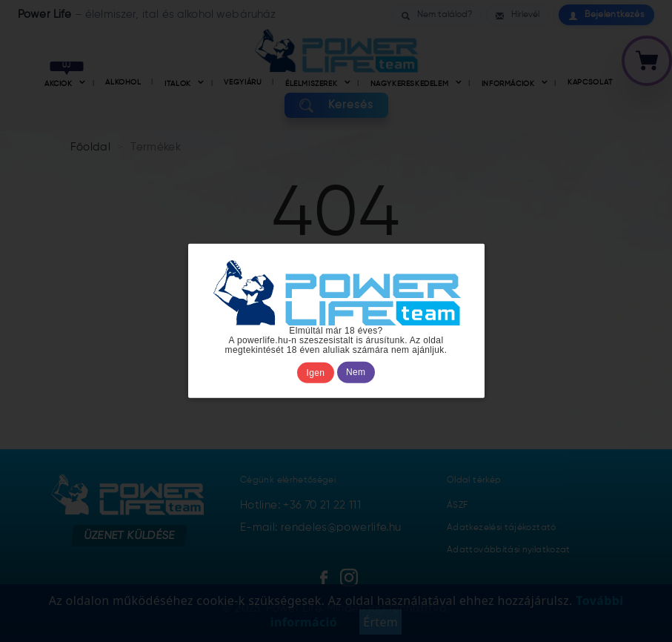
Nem (356, 373)
